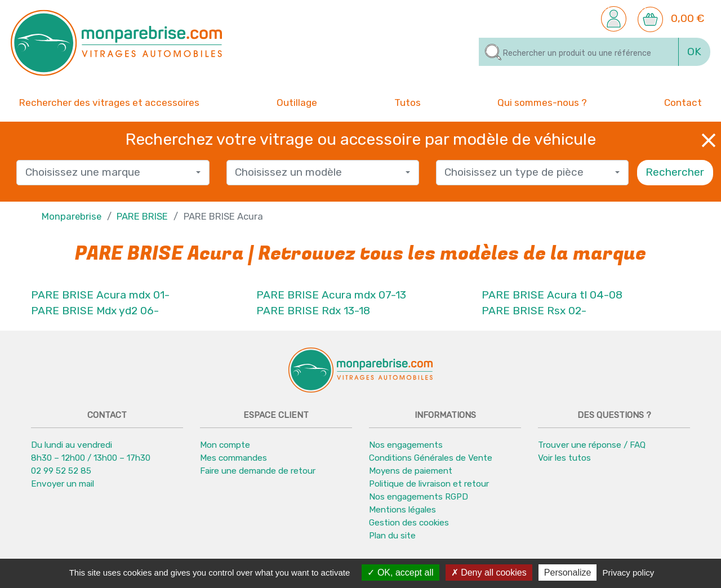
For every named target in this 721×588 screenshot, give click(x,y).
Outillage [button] (297, 102)
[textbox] (109, 173)
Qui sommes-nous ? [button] (542, 102)
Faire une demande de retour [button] (258, 471)
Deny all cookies (489, 573)
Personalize (568, 573)
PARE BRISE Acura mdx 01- (100, 295)
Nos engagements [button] (406, 445)
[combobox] (113, 173)
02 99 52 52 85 (61, 471)
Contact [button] (683, 102)
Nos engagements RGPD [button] (419, 497)
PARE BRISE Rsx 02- (534, 311)
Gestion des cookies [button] (409, 523)
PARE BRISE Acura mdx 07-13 (331, 295)
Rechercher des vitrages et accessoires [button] (109, 103)
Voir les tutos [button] (564, 458)
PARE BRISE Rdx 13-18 (313, 311)
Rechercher (675, 172)
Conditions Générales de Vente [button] (431, 458)
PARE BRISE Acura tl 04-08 (552, 295)
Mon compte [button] (225, 445)
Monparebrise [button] (72, 216)
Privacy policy (629, 573)
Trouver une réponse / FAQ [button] (592, 445)
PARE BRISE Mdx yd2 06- (95, 311)
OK (694, 52)
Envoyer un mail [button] (63, 484)
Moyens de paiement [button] (411, 471)
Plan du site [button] (392, 536)
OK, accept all (400, 573)
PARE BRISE (142, 216)
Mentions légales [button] (402, 510)
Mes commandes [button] (233, 458)
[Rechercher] (579, 52)
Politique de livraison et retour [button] (429, 484)
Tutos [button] (408, 102)
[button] (614, 18)
